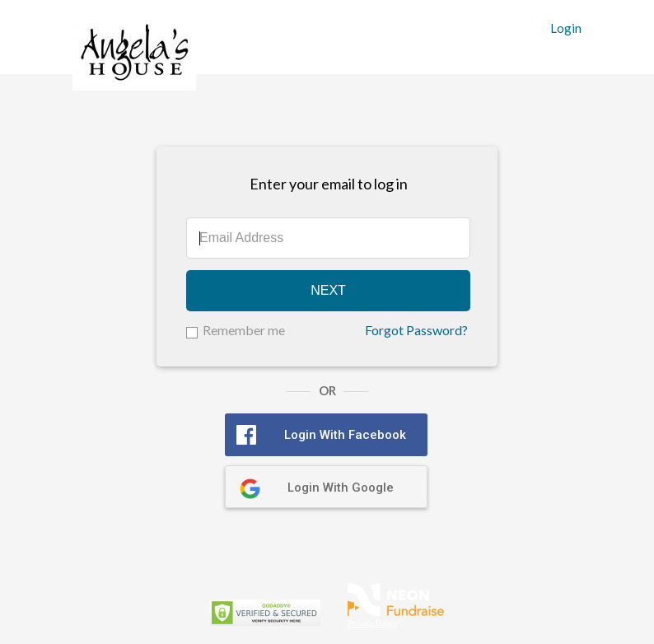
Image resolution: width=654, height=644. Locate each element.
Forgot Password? (416, 330)
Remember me (244, 330)
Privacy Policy (372, 623)
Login (566, 28)
